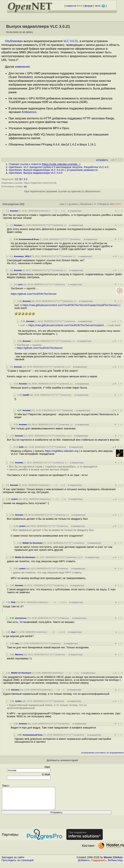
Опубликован (14, 41)
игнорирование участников (93, 753)
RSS (119, 204)
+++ (80, 6)
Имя (13, 632)
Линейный (86, 204)
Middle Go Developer (33, 543)
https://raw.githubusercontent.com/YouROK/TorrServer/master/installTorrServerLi (71, 305)
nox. (17, 643)
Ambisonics (29, 112)
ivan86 (26, 395)
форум (88, 6)
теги (97, 6)
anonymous (21, 618)
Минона (19, 654)
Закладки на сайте (13, 862)
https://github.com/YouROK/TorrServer (34, 294)
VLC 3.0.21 (71, 41)
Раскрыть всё (106, 204)
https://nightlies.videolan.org (62, 451)
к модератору (75, 211)
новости (71, 6)
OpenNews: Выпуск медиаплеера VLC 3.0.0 (36, 173)
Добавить (84, 865)
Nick (13, 602)
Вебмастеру (115, 865)
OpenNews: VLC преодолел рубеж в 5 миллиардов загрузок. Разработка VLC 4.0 (59, 167)
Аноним (14, 211)
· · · (59, 211)
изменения (22, 67)
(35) (22, 204)
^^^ (51, 225)
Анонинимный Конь (29, 239)
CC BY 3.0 (21, 179)
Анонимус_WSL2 (22, 256)
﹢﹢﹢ (52, 211)
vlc (25, 186)
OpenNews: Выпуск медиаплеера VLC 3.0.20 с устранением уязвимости (53, 170)
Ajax (62, 204)
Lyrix (20, 284)
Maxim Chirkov (113, 862)
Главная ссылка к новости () (45, 164)
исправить (102, 160)
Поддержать (99, 865)
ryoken (14, 499)
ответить (44, 211)
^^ (47, 225)
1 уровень (72, 204)
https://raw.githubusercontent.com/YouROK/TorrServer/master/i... (67, 325)
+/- (95, 204)
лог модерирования (115, 753)
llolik (21, 447)
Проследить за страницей (17, 865)
